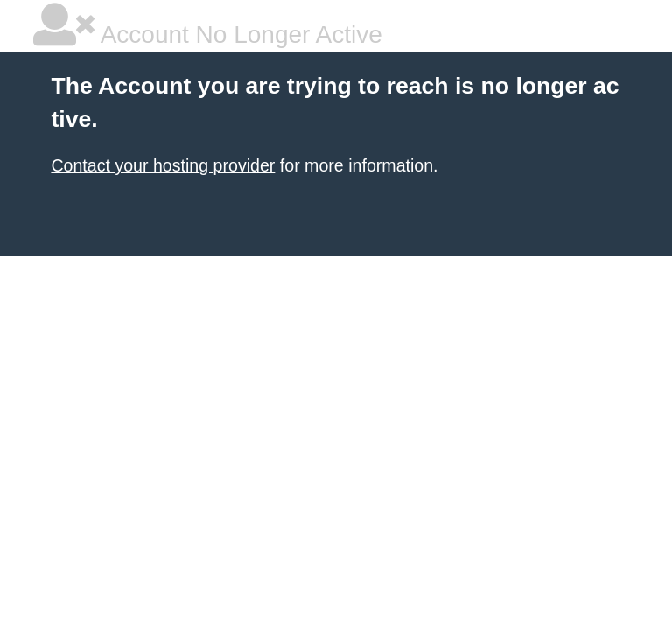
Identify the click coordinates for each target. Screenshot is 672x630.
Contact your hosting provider (163, 165)
